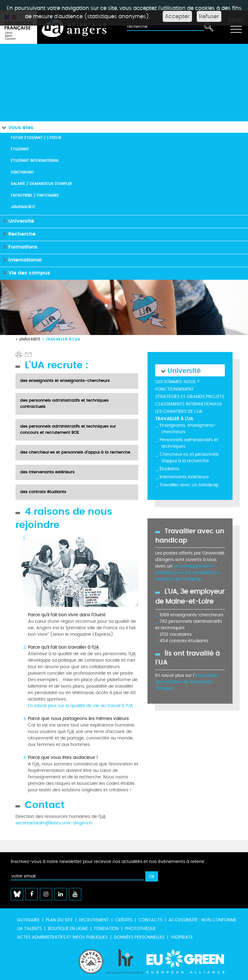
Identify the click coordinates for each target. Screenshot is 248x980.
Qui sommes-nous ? (177, 382)
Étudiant (20, 149)
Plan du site (59, 920)
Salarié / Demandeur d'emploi (41, 184)
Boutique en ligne (68, 929)
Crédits (124, 920)
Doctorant (22, 172)
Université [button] (17, 221)
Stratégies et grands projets (190, 397)
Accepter (177, 16)
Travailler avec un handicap (189, 485)
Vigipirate (182, 937)
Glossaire (28, 920)
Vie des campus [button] (25, 272)
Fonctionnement (175, 389)
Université (30, 339)
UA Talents (29, 929)
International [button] (21, 260)
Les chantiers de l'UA (179, 411)
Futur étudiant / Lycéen (36, 138)
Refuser (209, 16)
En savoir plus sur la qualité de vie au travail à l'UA (80, 706)
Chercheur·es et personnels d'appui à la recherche (189, 458)
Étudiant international (35, 160)
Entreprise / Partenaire (35, 195)
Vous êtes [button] (17, 127)
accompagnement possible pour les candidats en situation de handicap (188, 573)
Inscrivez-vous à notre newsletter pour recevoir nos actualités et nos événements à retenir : (109, 862)
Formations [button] (19, 247)
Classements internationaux (189, 404)
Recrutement (94, 920)
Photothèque (140, 929)
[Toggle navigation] (236, 27)
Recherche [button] (18, 234)
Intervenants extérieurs (184, 477)
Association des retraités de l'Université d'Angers (187, 682)
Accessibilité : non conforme (202, 920)
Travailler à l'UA (174, 419)
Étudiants (169, 469)
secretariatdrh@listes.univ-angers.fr (54, 823)
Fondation (106, 929)
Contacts (150, 920)
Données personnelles (139, 937)
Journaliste (23, 207)
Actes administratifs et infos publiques (62, 937)
